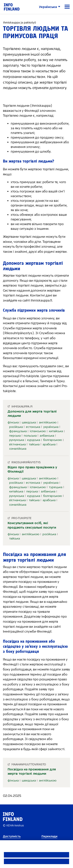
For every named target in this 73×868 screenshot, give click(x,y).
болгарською (53, 440)
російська (16, 427)
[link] (12, 7)
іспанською (38, 431)
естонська (33, 427)
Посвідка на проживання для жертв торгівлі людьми (32, 771)
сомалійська (18, 449)
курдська (34, 440)
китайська (56, 431)
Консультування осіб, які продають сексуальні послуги (32, 525)
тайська (34, 444)
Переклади (49, 836)
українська (51, 427)
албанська (47, 436)
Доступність (12, 836)
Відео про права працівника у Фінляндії (32, 469)
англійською (48, 422)
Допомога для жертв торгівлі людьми (32, 414)
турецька (56, 487)
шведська (29, 422)
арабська (49, 444)
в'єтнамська (17, 444)
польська (30, 436)
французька (18, 431)
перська (15, 436)
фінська (13, 422)
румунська (17, 440)
